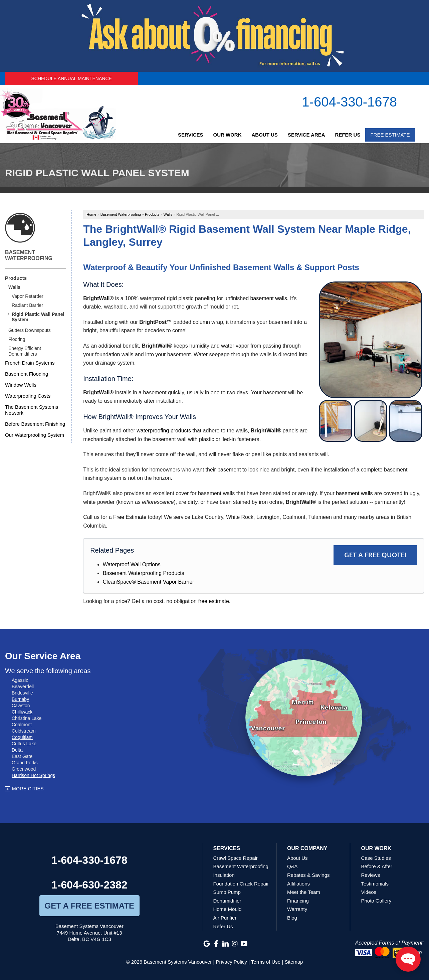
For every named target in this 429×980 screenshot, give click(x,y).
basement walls (268, 298)
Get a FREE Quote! (375, 555)
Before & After (376, 866)
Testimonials (375, 884)
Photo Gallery (376, 901)
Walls (14, 287)
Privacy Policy (232, 962)
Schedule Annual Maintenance (71, 78)
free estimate (213, 601)
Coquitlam (22, 737)
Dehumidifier (227, 901)
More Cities (28, 789)
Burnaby (20, 699)
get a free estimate (89, 906)
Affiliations (298, 884)
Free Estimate (390, 135)
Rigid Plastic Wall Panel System (38, 317)
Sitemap (294, 962)
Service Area (306, 135)
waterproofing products (164, 431)
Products (16, 278)
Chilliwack (22, 712)
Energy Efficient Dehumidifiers (25, 351)
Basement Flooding (27, 374)
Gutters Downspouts (30, 330)
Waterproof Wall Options (132, 564)
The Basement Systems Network (32, 410)
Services (191, 135)
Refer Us (348, 135)
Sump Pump (227, 892)
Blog (292, 918)
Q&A (292, 866)
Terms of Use (266, 962)
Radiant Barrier (27, 305)
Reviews (370, 875)
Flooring (17, 339)
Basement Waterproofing (29, 255)
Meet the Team (304, 892)
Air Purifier (225, 918)
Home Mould (227, 909)
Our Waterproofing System (35, 435)
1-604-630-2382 (89, 885)
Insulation (224, 875)
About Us (265, 135)
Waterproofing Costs (28, 396)
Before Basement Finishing (35, 424)
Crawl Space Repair (235, 858)
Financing (298, 901)
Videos (369, 892)
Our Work (228, 135)
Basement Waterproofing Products (144, 573)
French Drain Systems (30, 363)
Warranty (297, 909)
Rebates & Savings (308, 875)
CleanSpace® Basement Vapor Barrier (149, 582)
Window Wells (21, 385)
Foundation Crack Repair (241, 884)
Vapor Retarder (28, 296)
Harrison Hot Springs (33, 775)
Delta (17, 750)
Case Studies (376, 858)
